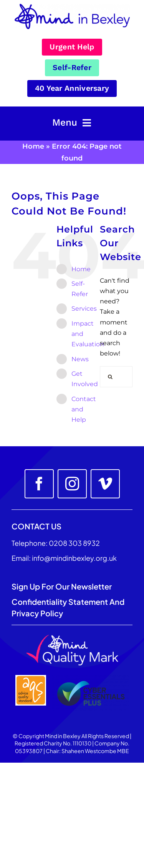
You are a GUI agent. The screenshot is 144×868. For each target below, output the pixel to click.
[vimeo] (105, 484)
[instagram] (72, 484)
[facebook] (39, 484)
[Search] (110, 377)
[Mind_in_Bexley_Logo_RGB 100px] (72, 7)
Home (33, 146)
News (80, 359)
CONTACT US (36, 526)
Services (84, 309)
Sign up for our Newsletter (62, 586)
